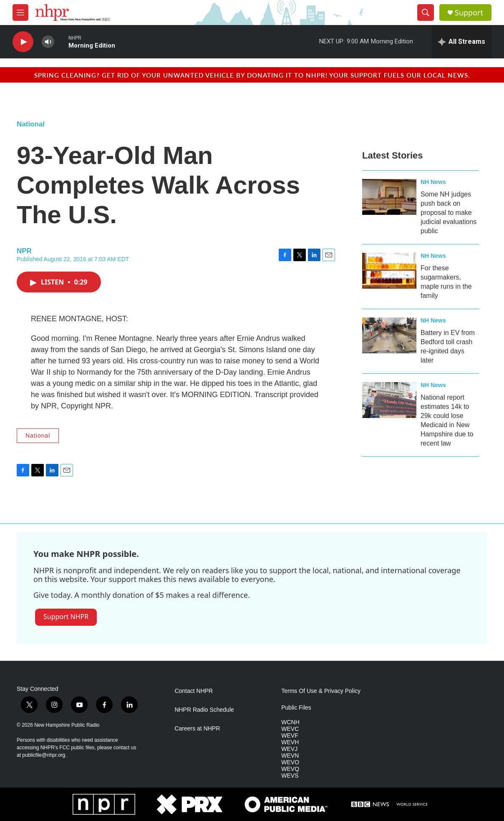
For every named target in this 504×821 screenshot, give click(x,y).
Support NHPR (66, 617)
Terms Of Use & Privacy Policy (321, 691)
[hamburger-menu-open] (20, 13)
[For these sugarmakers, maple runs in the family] (389, 271)
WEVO (290, 762)
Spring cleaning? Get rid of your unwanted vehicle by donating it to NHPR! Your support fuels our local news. (252, 75)
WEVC (290, 729)
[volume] (48, 42)
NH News (433, 182)
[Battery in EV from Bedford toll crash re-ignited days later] (389, 335)
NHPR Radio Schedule (204, 710)
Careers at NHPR (197, 729)
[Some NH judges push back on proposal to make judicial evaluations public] (389, 197)
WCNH (290, 722)
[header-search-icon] (426, 13)
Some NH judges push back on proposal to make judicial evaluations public (449, 213)
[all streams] (462, 42)
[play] (23, 42)
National (31, 124)
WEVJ (289, 749)
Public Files (296, 708)
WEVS (290, 776)
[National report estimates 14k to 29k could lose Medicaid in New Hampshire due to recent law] (389, 400)
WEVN (290, 756)
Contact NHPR (194, 691)
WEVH (290, 742)
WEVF (290, 736)
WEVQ (290, 769)
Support (469, 13)
